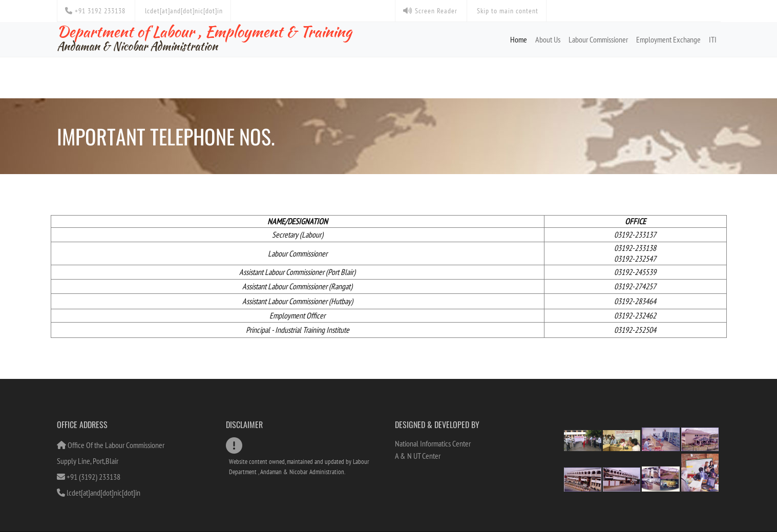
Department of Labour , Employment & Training (204, 37)
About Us (548, 39)
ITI (713, 39)
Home (519, 39)
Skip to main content (507, 11)
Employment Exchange (668, 39)
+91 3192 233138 (95, 11)
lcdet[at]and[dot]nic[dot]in (183, 11)
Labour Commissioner (598, 39)
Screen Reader (430, 11)
